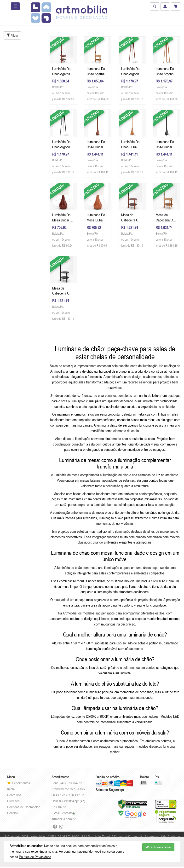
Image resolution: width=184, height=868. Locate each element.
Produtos (13, 801)
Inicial (11, 789)
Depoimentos (19, 783)
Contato (13, 813)
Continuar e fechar (158, 847)
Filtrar (12, 35)
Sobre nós (14, 795)
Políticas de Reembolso (24, 807)
